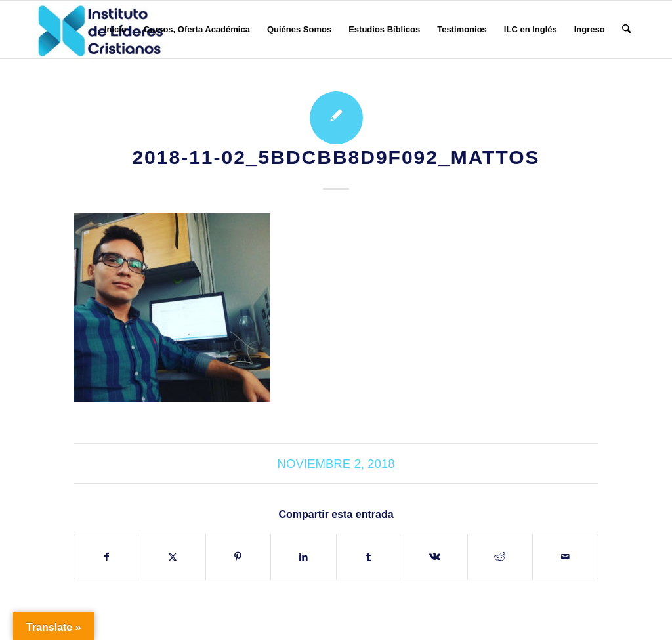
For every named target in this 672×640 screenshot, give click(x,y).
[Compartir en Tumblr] (369, 557)
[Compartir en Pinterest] (239, 557)
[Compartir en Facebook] (107, 557)
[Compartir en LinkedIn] (304, 557)
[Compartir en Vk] (435, 557)
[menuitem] (115, 30)
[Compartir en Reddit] (500, 557)
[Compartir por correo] (565, 557)
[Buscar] (626, 30)
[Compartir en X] (173, 557)
